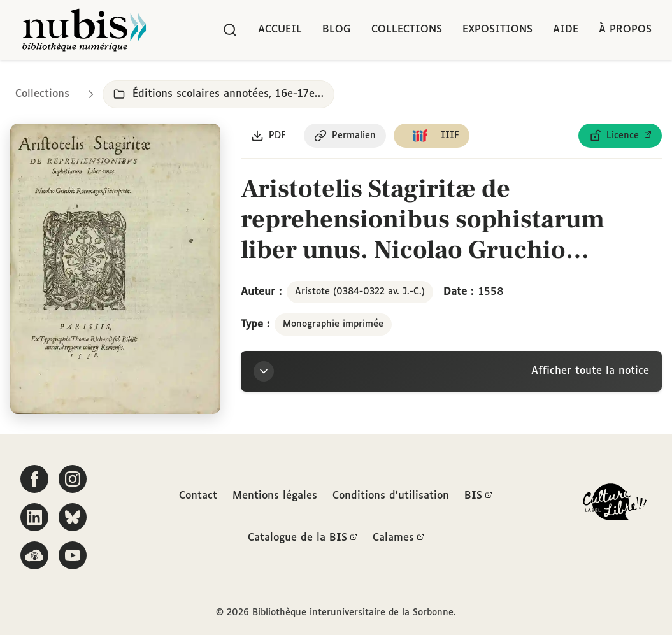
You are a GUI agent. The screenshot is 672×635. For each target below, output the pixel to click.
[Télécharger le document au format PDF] (268, 136)
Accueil (280, 30)
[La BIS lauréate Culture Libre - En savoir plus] (615, 505)
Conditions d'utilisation (391, 496)
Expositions (497, 30)
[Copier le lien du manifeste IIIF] (432, 136)
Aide (566, 30)
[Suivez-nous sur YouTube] (73, 555)
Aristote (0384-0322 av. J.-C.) (360, 292)
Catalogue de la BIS (303, 538)
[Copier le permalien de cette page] (345, 136)
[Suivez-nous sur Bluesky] (73, 517)
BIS (478, 496)
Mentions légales (275, 496)
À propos (625, 30)
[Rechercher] (230, 30)
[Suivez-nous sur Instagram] (73, 479)
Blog (337, 30)
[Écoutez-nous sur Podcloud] (34, 555)
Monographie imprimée (333, 325)
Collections (407, 30)
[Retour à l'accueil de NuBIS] (84, 30)
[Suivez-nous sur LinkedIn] (34, 517)
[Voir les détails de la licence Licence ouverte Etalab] (620, 136)
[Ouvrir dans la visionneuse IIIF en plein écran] (115, 269)
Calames (398, 538)
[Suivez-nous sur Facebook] (34, 479)
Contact (198, 496)
